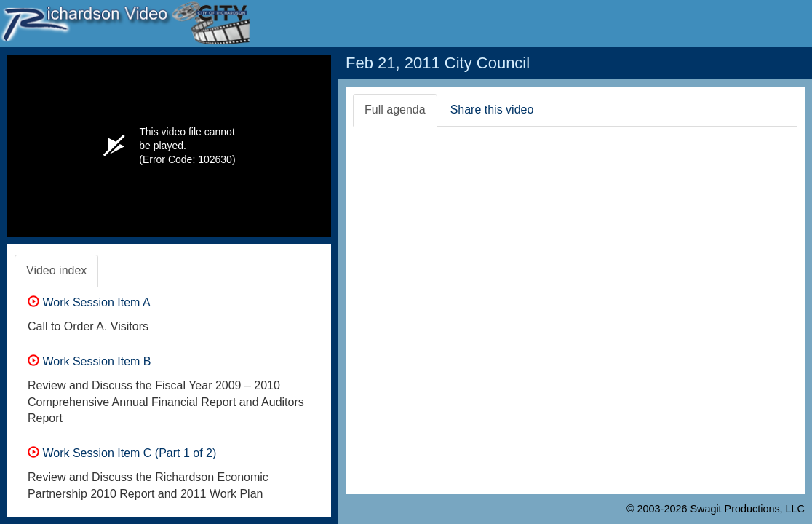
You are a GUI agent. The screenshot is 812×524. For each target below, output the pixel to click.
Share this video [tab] (492, 110)
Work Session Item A (89, 302)
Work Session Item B (89, 361)
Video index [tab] (56, 270)
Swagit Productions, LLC (747, 509)
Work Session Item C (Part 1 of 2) (122, 453)
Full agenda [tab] (395, 110)
